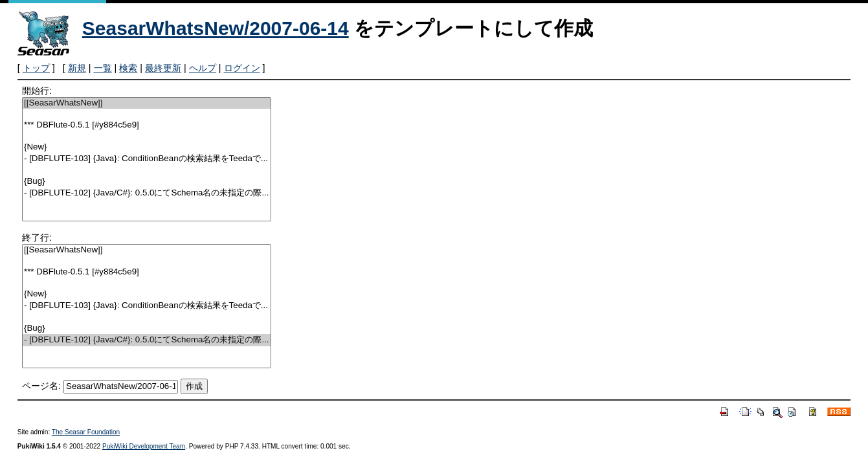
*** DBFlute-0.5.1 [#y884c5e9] (147, 125)
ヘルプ (203, 68)
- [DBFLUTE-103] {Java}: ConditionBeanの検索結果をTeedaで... (147, 159)
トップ (36, 68)
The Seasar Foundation (86, 432)
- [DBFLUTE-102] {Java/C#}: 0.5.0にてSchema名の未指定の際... (147, 193)
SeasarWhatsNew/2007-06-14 (216, 28)
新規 (77, 68)
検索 (128, 68)
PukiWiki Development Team (144, 446)
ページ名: (41, 386)
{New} (147, 147)
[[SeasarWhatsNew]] (147, 103)
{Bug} (147, 182)
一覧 (103, 68)
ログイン (242, 68)
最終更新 (163, 68)
